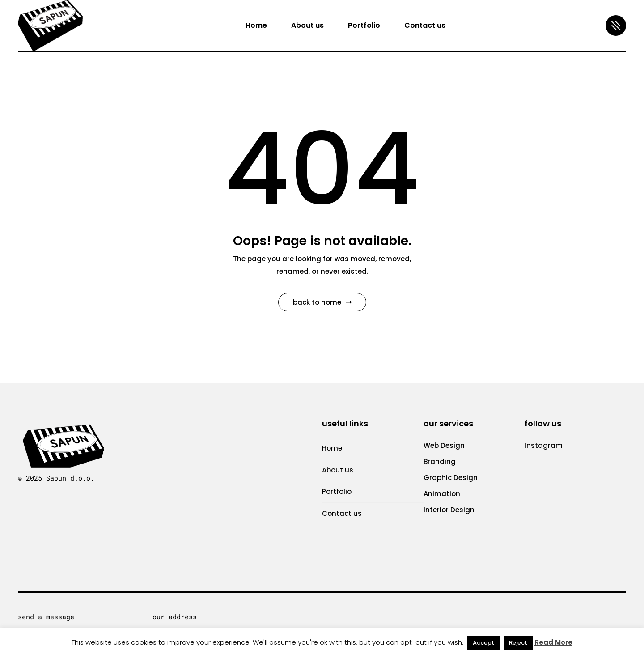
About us (338, 470)
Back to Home (322, 302)
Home (332, 448)
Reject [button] (518, 643)
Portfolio (337, 491)
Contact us (342, 513)
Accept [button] (483, 643)
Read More (553, 642)
